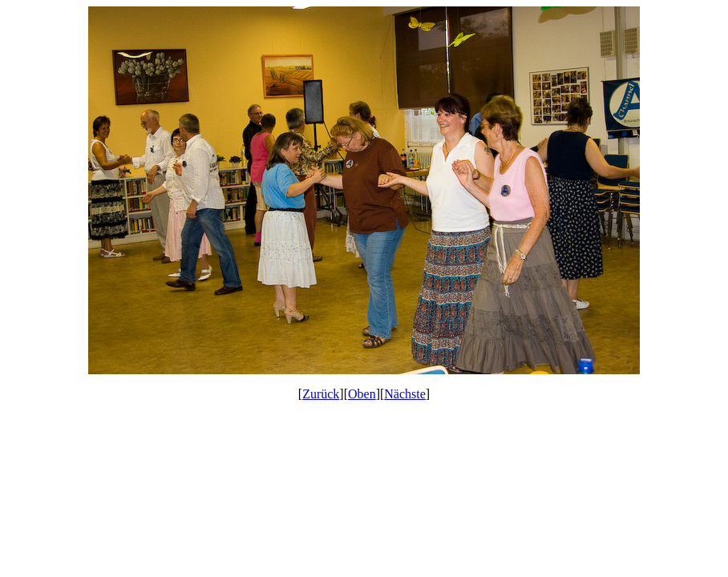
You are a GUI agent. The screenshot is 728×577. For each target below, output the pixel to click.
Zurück (321, 394)
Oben (362, 394)
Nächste (405, 394)
